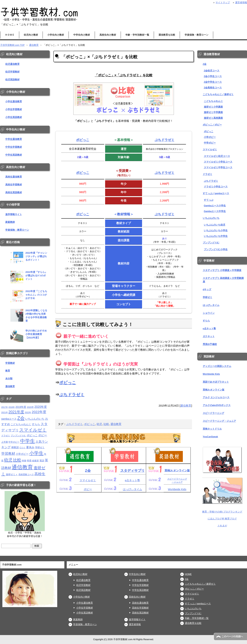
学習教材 (10, 363)
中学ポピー (210, 143)
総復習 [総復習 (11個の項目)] (35, 461)
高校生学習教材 (14, 185)
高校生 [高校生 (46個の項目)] (40, 474)
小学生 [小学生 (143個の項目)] (36, 453)
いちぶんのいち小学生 (216, 230)
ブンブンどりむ (211, 243)
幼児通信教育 (12, 64)
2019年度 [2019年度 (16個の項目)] (21, 407)
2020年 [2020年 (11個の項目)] (30, 407)
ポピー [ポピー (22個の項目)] (43, 435)
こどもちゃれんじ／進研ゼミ (218, 94)
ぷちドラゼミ (165, 140)
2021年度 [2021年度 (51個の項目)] (16, 412)
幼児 (99, 424)
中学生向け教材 (82, 35)
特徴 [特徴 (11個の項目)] (24, 461)
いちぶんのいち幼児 (215, 225)
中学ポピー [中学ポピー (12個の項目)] (14, 442)
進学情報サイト (14, 214)
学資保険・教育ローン (197, 35)
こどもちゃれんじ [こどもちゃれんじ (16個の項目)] (21, 424)
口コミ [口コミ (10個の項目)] (23, 447)
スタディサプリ (132, 471)
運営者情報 (135, 624)
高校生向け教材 (108, 35)
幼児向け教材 (31, 35)
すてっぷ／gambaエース (216, 193)
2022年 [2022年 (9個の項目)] (28, 412)
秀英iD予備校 (210, 344)
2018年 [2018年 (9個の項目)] (12, 407)
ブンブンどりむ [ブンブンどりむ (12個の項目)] (18, 436)
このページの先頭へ (232, 637)
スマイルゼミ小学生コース (218, 162)
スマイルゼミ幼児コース (217, 156)
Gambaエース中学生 (215, 211)
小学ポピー (210, 137)
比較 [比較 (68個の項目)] (17, 460)
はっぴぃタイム (132, 489)
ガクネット (209, 336)
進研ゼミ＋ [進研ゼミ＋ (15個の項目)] (12, 474)
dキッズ (207, 289)
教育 (8, 371)
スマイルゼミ (88, 480)
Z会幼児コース (212, 71)
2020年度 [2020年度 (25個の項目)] (41, 407)
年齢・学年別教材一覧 (137, 35)
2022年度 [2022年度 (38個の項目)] (39, 412)
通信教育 (186, 406)
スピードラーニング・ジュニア (219, 421)
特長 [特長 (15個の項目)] (29, 461)
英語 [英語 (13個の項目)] (42, 461)
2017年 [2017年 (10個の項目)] (5, 407)
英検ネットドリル (212, 429)
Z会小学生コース (213, 76)
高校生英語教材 (14, 193)
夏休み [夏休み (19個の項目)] (30, 447)
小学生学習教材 (14, 109)
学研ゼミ (208, 297)
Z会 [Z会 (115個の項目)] (21, 418)
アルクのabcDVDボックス (217, 405)
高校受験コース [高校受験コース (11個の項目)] (26, 474)
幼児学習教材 (12, 72)
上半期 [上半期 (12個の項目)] (5, 442)
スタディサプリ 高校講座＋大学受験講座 (223, 280)
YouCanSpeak (210, 437)
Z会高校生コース (213, 88)
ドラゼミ (208, 174)
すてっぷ (209, 200)
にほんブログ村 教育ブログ (222, 519)
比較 (106, 424)
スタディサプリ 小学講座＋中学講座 (222, 270)
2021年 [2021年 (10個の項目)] (5, 412)
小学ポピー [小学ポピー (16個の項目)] (22, 454)
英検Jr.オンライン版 (177, 470)
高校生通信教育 (14, 177)
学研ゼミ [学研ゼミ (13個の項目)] (40, 447)
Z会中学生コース (213, 82)
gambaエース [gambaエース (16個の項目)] (9, 419)
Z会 (88, 471)
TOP (12, 45)
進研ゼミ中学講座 (213, 112)
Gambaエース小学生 (215, 206)
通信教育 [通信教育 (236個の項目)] (22, 467)
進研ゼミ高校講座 (213, 118)
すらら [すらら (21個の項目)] (36, 424)
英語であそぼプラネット (216, 382)
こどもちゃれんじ (213, 101)
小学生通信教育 (14, 102)
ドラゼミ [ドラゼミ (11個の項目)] (6, 436)
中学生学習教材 (14, 147)
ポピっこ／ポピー (212, 125)
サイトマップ (223, 3)
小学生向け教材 (56, 35)
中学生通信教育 (14, 139)
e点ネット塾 (132, 480)
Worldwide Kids (177, 489)
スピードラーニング (213, 413)
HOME (188, 574)
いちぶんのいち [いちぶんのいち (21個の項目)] (35, 419)
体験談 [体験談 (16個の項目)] (15, 447)
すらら (206, 321)
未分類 (9, 379)
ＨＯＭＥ (10, 35)
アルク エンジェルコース (216, 397)
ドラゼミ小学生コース (216, 187)
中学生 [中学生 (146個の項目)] (28, 441)
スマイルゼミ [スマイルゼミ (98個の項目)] (33, 430)
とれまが (222, 526)
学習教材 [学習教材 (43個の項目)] (8, 454)
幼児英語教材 (12, 80)
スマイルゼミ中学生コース (218, 167)
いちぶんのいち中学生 (216, 236)
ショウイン (209, 313)
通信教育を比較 (167, 35)
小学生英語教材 (14, 117)
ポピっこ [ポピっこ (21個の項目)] (32, 435)
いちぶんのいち (211, 218)
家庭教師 (10, 222)
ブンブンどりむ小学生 (216, 249)
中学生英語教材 (14, 155)
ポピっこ (83, 140)
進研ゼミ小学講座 (213, 107)
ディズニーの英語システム (217, 366)
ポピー (88, 489)
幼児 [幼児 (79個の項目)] (8, 460)
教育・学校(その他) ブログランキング (222, 512)
